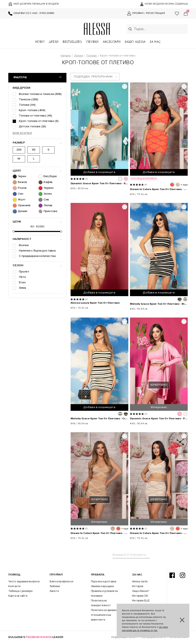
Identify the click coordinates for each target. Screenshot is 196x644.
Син (18, 194)
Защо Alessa (135, 42)
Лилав (45, 206)
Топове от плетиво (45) (36, 116)
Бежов (20, 182)
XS (34, 150)
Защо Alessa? (140, 591)
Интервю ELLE (141, 601)
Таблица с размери (20, 591)
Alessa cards (140, 582)
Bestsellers (72, 42)
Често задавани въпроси (24, 582)
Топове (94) (27, 105)
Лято (22, 277)
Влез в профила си (61, 582)
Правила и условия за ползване (104, 594)
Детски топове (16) (32, 127)
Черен (19, 177)
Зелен (45, 194)
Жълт (19, 200)
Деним (20, 211)
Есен (22, 283)
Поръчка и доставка (104, 582)
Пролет (24, 272)
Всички (24, 245)
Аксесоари (112, 42)
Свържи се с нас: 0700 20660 (31, 13)
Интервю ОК (140, 596)
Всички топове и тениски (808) (40, 94)
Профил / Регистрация (146, 13)
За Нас (155, 42)
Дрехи (54, 42)
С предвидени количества (37, 256)
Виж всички (22, 133)
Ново (40, 42)
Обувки (92, 42)
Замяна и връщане (102, 586)
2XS (19, 150)
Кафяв (45, 182)
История (138, 586)
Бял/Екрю (48, 177)
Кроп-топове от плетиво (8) (39, 121)
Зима (22, 288)
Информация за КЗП (124, 637)
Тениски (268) (29, 100)
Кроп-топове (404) (32, 110)
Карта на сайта (18, 596)
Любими (55, 586)
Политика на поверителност (101, 603)
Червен (46, 188)
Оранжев (22, 206)
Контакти (14, 586)
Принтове (48, 211)
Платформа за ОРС (154, 637)
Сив (44, 200)
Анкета (54, 591)
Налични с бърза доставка (37, 251)
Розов (20, 188)
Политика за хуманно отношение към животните (104, 615)
